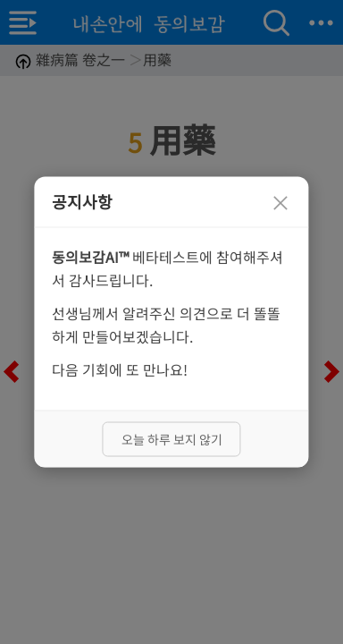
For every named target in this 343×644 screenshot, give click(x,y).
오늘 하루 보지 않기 (172, 438)
